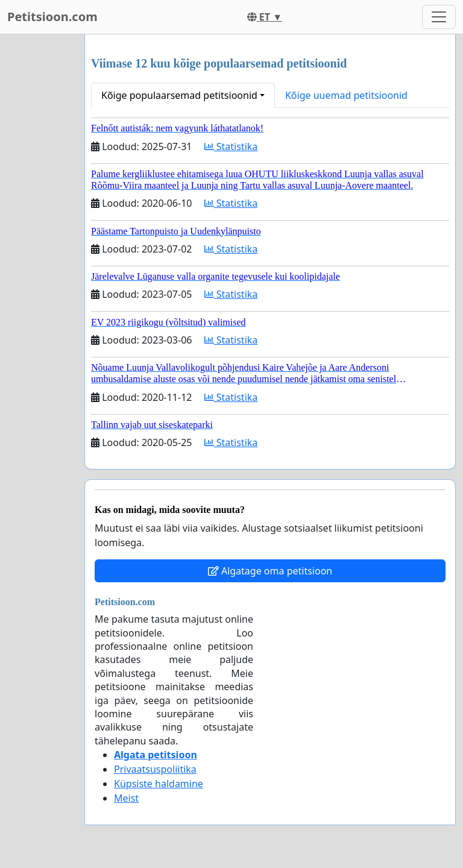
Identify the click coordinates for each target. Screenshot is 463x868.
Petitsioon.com (52, 17)
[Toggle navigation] (439, 17)
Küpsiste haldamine (159, 784)
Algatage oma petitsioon (270, 571)
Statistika (231, 146)
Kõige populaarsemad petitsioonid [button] (179, 95)
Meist (126, 798)
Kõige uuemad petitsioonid (346, 95)
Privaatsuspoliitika (155, 769)
